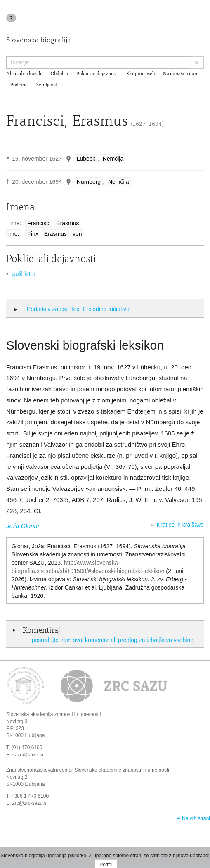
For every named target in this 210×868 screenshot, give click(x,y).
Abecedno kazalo (24, 74)
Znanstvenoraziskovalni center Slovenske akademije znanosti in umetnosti (88, 770)
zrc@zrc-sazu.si (30, 803)
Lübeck (86, 159)
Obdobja (59, 74)
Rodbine (19, 85)
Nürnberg (89, 182)
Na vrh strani (196, 818)
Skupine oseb (141, 74)
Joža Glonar (23, 526)
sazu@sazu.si (28, 755)
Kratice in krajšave (180, 525)
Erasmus (67, 223)
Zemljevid (47, 85)
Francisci (39, 223)
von (77, 234)
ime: (14, 234)
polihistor (24, 274)
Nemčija (113, 159)
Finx (33, 234)
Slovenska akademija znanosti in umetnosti (53, 714)
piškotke (77, 856)
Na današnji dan (180, 74)
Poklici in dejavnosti (97, 74)
